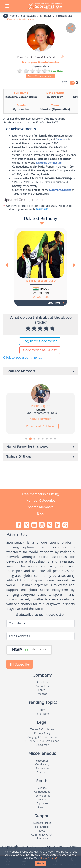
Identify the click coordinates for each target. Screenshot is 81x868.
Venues (42, 788)
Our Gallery (42, 764)
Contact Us (42, 686)
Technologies (42, 796)
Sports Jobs (42, 768)
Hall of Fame (42, 714)
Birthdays (46, 16)
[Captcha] (40, 649)
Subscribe (20, 664)
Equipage (42, 803)
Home (13, 16)
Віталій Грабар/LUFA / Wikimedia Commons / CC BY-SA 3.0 (39, 57)
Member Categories (40, 501)
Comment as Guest (40, 350)
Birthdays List (64, 16)
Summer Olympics (60, 190)
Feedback (42, 838)
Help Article (42, 827)
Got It (41, 863)
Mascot (42, 694)
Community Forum (42, 835)
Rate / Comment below (41, 76)
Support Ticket (42, 823)
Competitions (42, 792)
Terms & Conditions (42, 729)
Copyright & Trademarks (42, 737)
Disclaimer (42, 745)
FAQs (42, 831)
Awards (42, 799)
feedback (42, 209)
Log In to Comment (40, 341)
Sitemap (42, 772)
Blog (41, 513)
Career (42, 690)
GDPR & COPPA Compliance (42, 741)
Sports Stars (28, 16)
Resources (42, 761)
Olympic (60, 140)
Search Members (41, 507)
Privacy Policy (48, 858)
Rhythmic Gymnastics (49, 163)
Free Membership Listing (40, 494)
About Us (42, 682)
